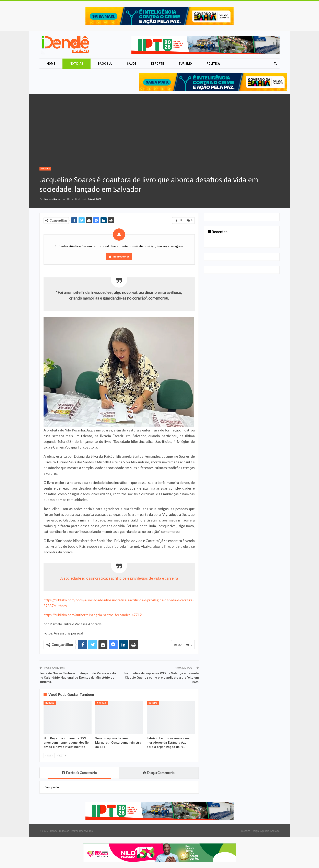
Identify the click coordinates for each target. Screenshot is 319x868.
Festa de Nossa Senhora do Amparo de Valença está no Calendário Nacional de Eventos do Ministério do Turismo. (78, 678)
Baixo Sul (105, 64)
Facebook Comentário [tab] (79, 773)
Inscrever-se (121, 257)
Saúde (132, 64)
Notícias (76, 64)
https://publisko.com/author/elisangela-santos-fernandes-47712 (93, 615)
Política (213, 64)
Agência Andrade (270, 831)
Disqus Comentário (159, 773)
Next (61, 756)
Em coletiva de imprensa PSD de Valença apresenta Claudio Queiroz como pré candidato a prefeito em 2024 (161, 678)
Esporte (157, 64)
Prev (49, 756)
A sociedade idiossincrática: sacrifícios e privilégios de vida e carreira (119, 578)
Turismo (185, 64)
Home (51, 64)
